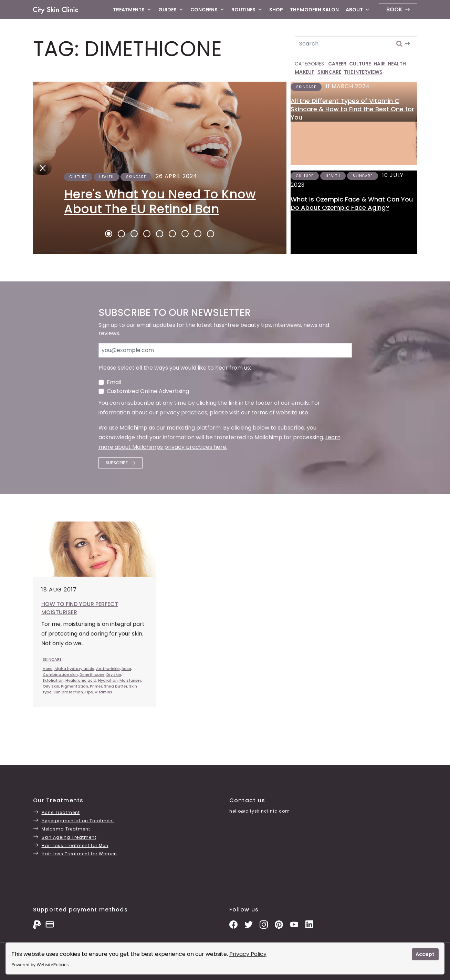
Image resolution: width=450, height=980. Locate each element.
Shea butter (116, 686)
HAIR (379, 64)
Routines (247, 10)
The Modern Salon (314, 10)
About (358, 10)
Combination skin (60, 674)
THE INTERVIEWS (363, 72)
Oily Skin (51, 686)
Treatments (132, 10)
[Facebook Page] (233, 924)
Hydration (108, 680)
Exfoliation (53, 680)
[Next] (41, 168)
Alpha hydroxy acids (74, 669)
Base (126, 669)
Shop (276, 10)
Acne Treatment (61, 812)
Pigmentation (75, 686)
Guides (171, 10)
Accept (425, 954)
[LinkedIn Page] (309, 924)
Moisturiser (130, 680)
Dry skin (114, 674)
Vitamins (103, 692)
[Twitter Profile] (249, 924)
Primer (96, 686)
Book (394, 9)
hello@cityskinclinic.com (260, 811)
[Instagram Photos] (264, 924)
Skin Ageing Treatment (69, 837)
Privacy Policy (248, 954)
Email (114, 382)
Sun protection (68, 692)
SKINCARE (329, 72)
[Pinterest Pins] (279, 924)
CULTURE (360, 64)
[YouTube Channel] (294, 924)
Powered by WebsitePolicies (40, 964)
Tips (89, 692)
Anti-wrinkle (108, 669)
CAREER (337, 64)
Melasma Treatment (66, 829)
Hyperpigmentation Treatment (78, 821)
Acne (48, 669)
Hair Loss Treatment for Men (75, 845)
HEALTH (397, 64)
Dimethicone (92, 674)
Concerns (207, 10)
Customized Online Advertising (148, 391)
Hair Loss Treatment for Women (79, 854)
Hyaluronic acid (81, 680)
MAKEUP (305, 72)
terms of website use (280, 412)
